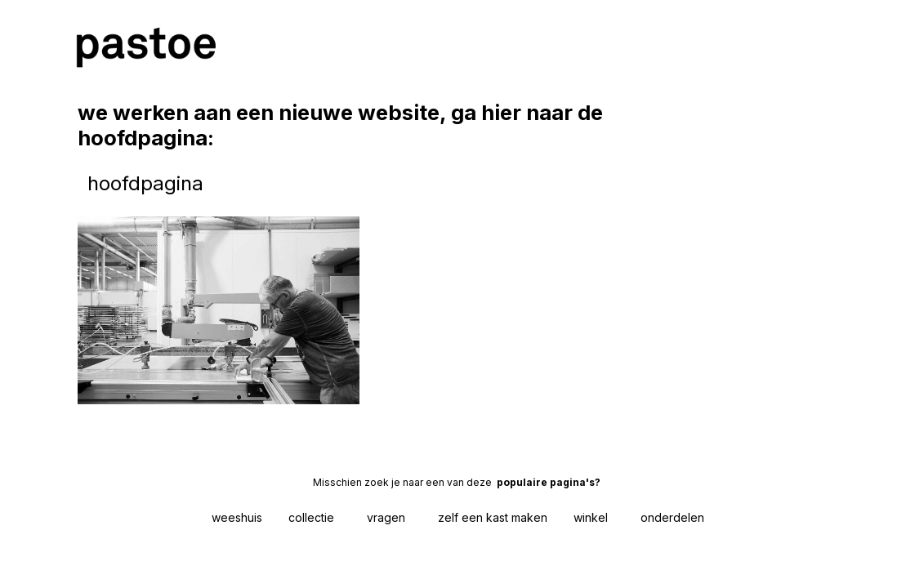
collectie (311, 517)
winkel (591, 517)
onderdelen (672, 517)
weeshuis (237, 517)
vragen (386, 517)
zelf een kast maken (493, 517)
